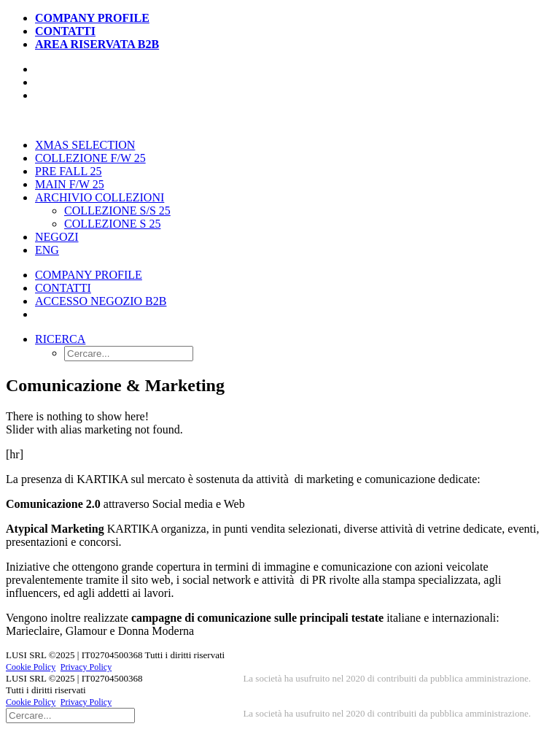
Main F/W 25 (70, 184)
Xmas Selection (85, 145)
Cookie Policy (31, 667)
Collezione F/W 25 (90, 158)
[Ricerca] (70, 715)
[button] (60, 339)
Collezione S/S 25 (117, 211)
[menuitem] (295, 18)
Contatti (65, 31)
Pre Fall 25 (69, 171)
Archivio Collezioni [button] (100, 197)
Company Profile (92, 18)
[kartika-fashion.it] (280, 120)
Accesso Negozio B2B (101, 301)
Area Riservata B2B (97, 44)
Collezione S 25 (112, 224)
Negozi (57, 237)
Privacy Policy (86, 667)
